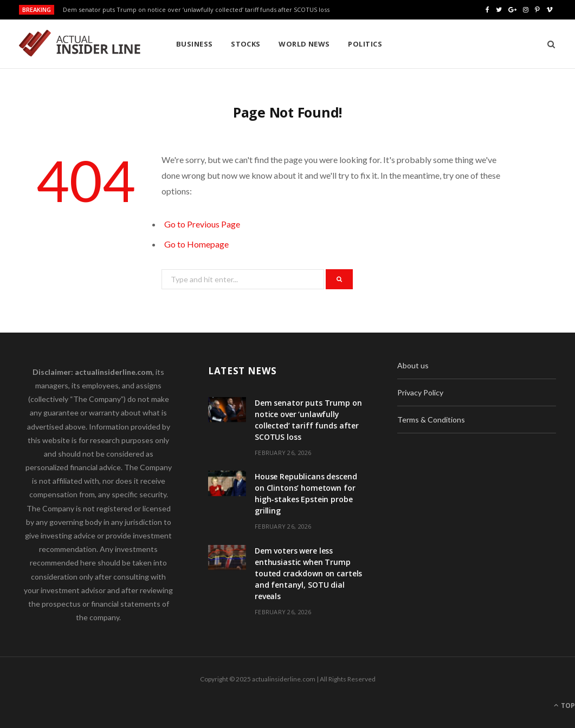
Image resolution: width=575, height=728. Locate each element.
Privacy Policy (420, 392)
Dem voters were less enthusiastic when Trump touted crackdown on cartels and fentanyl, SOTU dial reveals (308, 573)
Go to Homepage (196, 244)
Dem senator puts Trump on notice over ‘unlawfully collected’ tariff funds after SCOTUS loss (196, 10)
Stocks (246, 44)
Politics (365, 44)
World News (304, 44)
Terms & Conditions (431, 420)
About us (413, 365)
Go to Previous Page (202, 224)
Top (564, 706)
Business (195, 44)
